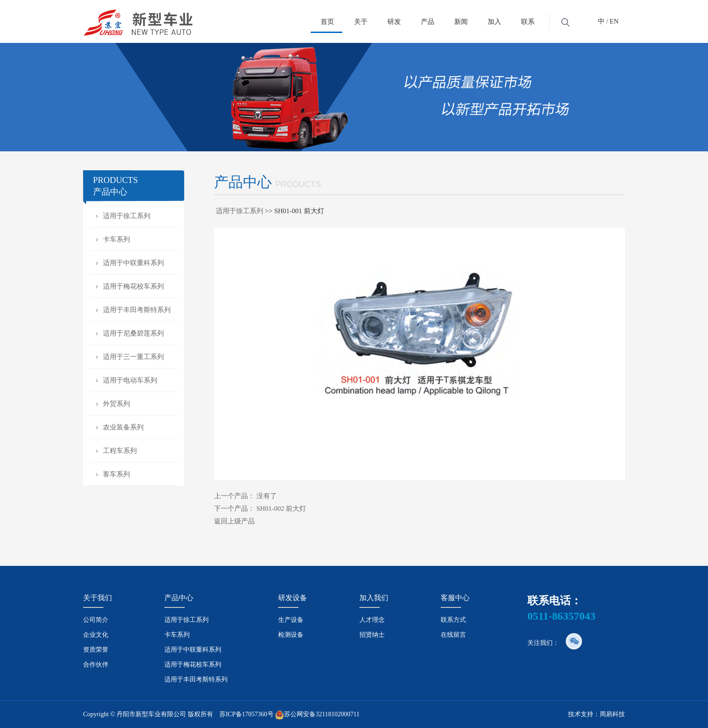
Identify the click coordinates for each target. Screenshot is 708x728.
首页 (327, 22)
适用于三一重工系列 (133, 357)
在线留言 (453, 635)
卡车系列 (116, 239)
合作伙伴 (96, 665)
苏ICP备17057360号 (247, 714)
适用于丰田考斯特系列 (137, 310)
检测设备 (291, 635)
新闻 (461, 22)
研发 (394, 22)
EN (614, 21)
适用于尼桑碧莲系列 (133, 333)
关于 (361, 22)
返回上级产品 (234, 521)
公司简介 (96, 620)
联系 (528, 22)
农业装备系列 (123, 427)
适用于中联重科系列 (133, 263)
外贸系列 (116, 404)
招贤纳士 (372, 635)
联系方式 (453, 620)
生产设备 (291, 620)
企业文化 (96, 635)
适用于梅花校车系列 (133, 286)
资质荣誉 (96, 650)
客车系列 (116, 474)
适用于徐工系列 (127, 216)
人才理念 (372, 620)
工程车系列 (120, 451)
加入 (494, 22)
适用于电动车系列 (130, 380)
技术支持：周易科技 (596, 714)
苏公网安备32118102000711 (322, 714)
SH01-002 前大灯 (281, 509)
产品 (428, 22)
